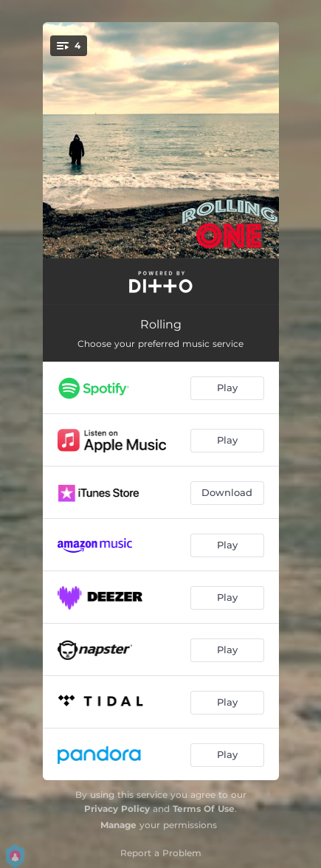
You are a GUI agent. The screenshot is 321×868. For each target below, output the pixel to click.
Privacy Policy (117, 809)
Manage (118, 825)
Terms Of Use (204, 809)
